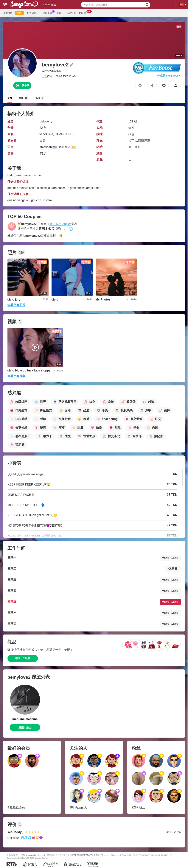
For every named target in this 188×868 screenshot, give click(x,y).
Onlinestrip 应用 (77, 13)
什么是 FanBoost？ (169, 76)
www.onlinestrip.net (35, 855)
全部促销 (48, 13)
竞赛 (59, 13)
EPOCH (77, 855)
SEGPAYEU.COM (91, 855)
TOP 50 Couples (60, 224)
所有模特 (8, 13)
